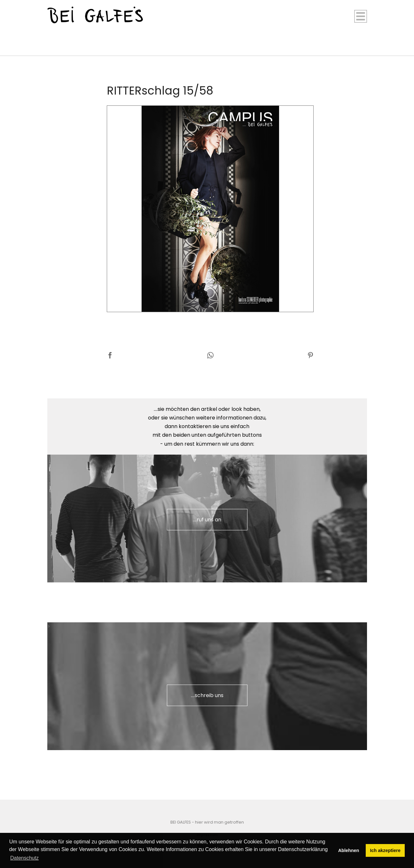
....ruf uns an (207, 520)
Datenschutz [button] (24, 858)
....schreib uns (207, 695)
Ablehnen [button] (349, 850)
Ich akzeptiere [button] (385, 850)
